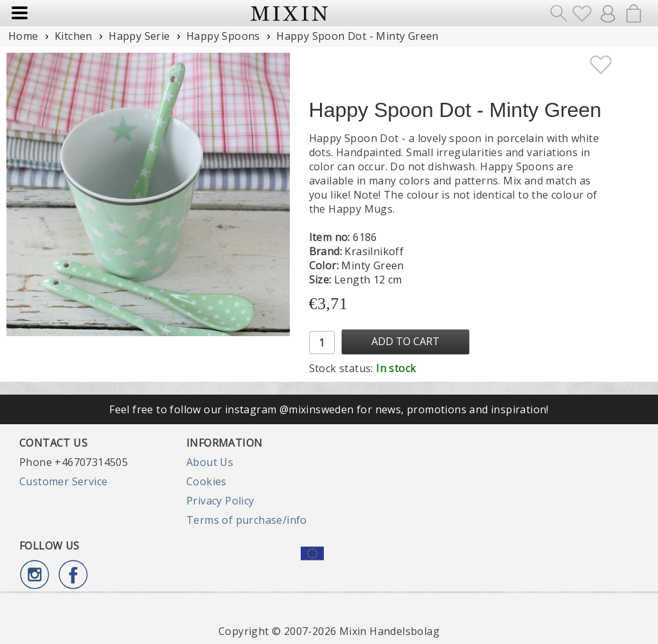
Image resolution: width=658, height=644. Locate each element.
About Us (210, 462)
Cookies (207, 481)
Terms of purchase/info (247, 520)
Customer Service (63, 481)
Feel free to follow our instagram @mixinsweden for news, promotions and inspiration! (329, 409)
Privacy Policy (220, 501)
